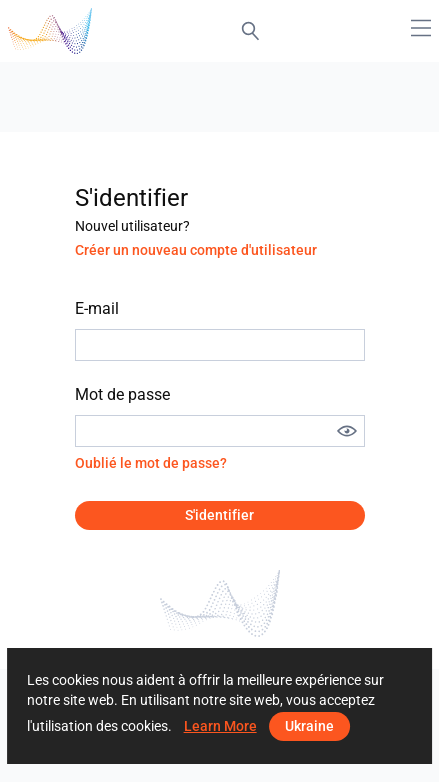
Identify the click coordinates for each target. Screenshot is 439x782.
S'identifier (219, 515)
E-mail (97, 308)
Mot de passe (122, 394)
